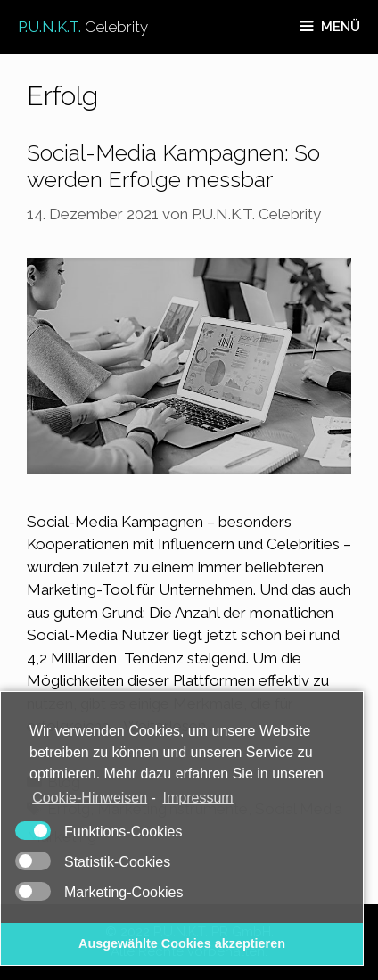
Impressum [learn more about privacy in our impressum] (198, 798)
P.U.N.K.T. (83, 27)
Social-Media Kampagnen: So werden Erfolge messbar (173, 166)
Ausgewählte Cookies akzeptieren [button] (182, 943)
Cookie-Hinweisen (90, 798)
